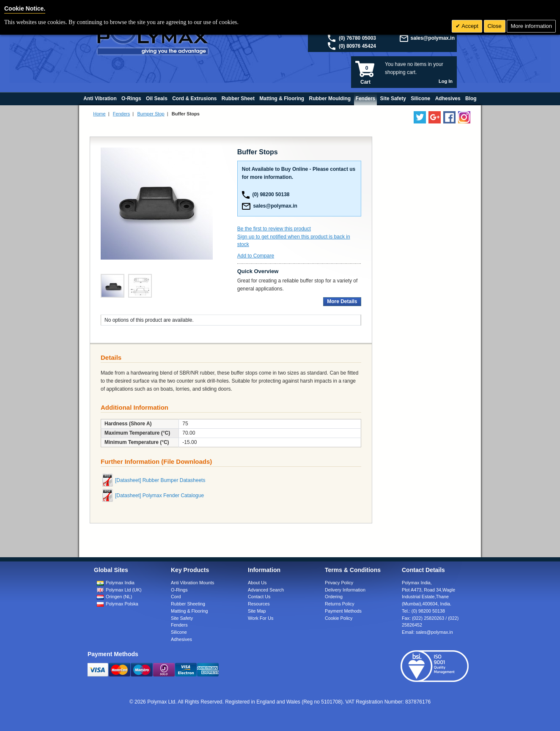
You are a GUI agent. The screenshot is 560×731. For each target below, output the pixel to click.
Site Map (257, 611)
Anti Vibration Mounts (192, 583)
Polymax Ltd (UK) (124, 590)
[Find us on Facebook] (449, 117)
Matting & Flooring (189, 611)
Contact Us (259, 597)
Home (99, 114)
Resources (259, 604)
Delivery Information (345, 590)
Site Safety (182, 618)
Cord (176, 597)
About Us (257, 583)
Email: (427, 632)
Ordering (334, 597)
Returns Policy (340, 604)
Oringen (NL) (119, 597)
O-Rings (179, 590)
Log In (446, 81)
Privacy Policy (339, 583)
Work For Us (261, 618)
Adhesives (181, 639)
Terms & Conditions (353, 570)
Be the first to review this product (274, 229)
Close (495, 26)
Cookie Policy (339, 618)
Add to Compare (256, 256)
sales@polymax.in (433, 38)
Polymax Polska (122, 604)
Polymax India (120, 583)
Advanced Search (266, 590)
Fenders (121, 114)
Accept (469, 26)
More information (531, 26)
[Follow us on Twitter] (420, 117)
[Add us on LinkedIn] (435, 117)
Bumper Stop (151, 114)
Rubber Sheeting (188, 604)
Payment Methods (343, 611)
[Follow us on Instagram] (464, 117)
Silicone (179, 632)
